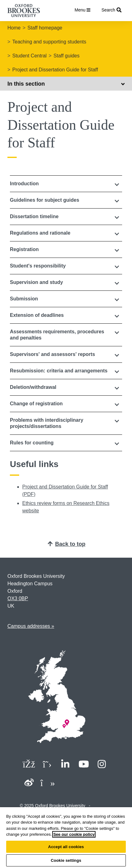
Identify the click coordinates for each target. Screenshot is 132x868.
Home (14, 28)
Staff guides (66, 56)
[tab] (66, 184)
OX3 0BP (18, 598)
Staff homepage (45, 28)
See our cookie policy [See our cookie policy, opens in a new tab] (74, 834)
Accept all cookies (66, 847)
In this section (66, 84)
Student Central (30, 56)
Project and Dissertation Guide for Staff (55, 70)
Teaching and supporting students (49, 42)
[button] (66, 184)
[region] (66, 838)
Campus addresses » (31, 626)
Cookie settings (66, 860)
